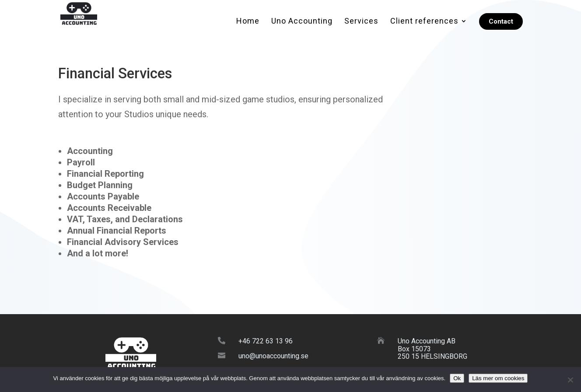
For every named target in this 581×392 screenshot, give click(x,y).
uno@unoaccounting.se (273, 356)
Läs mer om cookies (498, 378)
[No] (570, 380)
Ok (457, 378)
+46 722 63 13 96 (266, 341)
